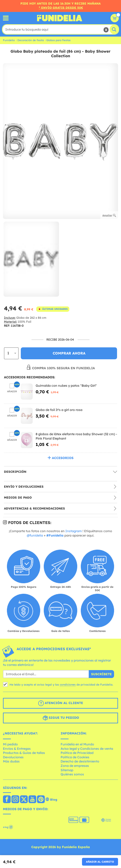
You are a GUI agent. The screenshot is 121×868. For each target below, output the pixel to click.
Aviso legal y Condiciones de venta (87, 749)
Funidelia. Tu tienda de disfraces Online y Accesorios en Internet (60, 18)
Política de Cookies (75, 757)
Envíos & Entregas (17, 749)
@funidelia (35, 535)
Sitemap (67, 770)
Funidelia (9, 40)
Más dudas (11, 761)
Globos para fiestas (58, 40)
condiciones (68, 685)
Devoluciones (13, 757)
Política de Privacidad (77, 753)
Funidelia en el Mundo (77, 744)
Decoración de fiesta (31, 40)
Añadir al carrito (100, 862)
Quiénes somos (72, 774)
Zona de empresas (75, 766)
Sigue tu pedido (61, 718)
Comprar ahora (69, 353)
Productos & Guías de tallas (24, 753)
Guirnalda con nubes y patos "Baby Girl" (66, 386)
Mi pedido (10, 744)
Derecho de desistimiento (80, 761)
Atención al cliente (61, 703)
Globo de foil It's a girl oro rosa (59, 410)
